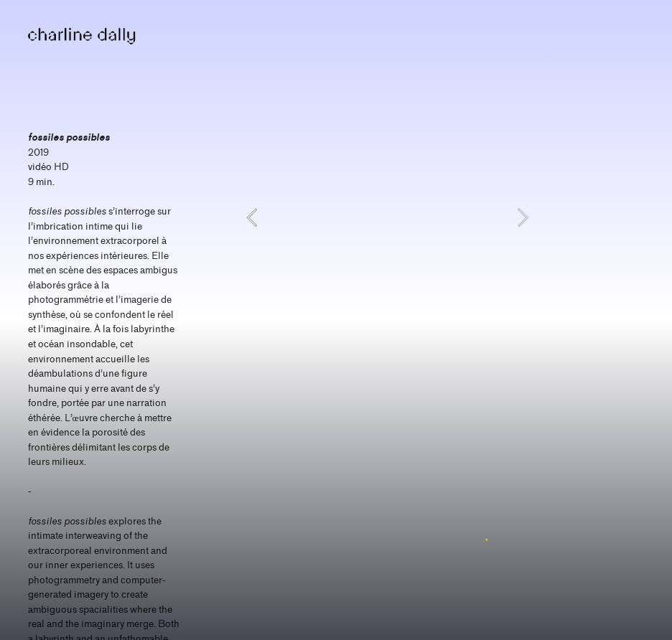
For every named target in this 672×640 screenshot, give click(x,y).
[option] (387, 217)
